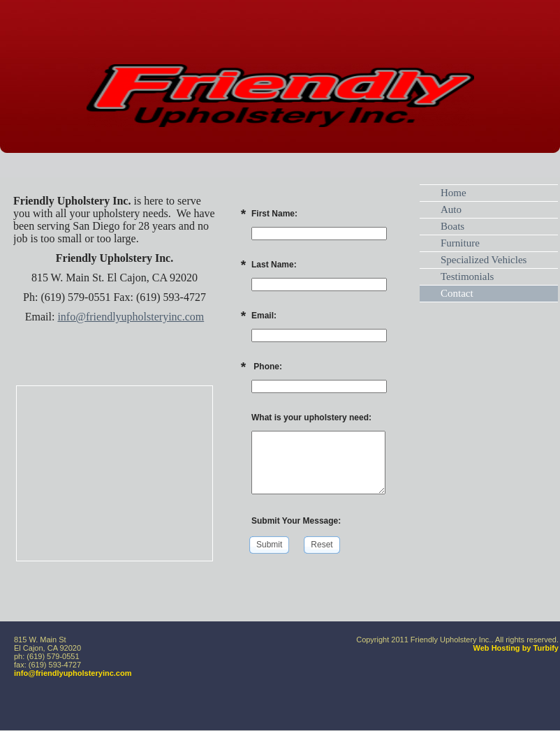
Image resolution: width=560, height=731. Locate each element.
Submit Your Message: (296, 521)
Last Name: (274, 265)
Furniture (460, 243)
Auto (451, 209)
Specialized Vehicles (484, 260)
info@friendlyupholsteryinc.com (131, 317)
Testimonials (467, 276)
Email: (264, 316)
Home (454, 193)
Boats (452, 226)
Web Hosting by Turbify (516, 648)
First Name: (274, 214)
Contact (457, 293)
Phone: (267, 367)
